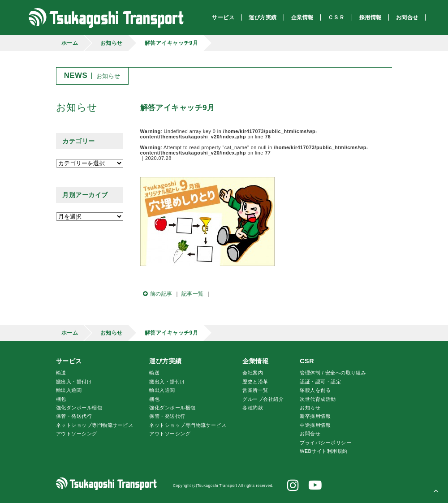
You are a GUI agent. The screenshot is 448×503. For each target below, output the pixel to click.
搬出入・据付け (74, 382)
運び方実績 (165, 361)
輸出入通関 (69, 390)
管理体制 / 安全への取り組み (333, 373)
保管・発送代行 (74, 416)
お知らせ (112, 43)
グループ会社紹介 (263, 399)
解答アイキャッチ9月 (171, 43)
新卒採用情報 (315, 416)
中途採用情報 (315, 425)
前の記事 (156, 294)
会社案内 (253, 373)
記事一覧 (193, 294)
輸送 (61, 373)
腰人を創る (315, 390)
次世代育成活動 (318, 399)
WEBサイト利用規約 (323, 451)
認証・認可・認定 (320, 382)
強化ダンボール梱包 (79, 408)
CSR (307, 361)
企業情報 (255, 361)
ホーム (70, 43)
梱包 (61, 399)
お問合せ (310, 434)
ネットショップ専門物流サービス (95, 425)
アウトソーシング (77, 434)
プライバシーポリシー (325, 443)
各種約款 (253, 408)
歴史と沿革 (255, 382)
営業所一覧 (255, 390)
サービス (69, 361)
